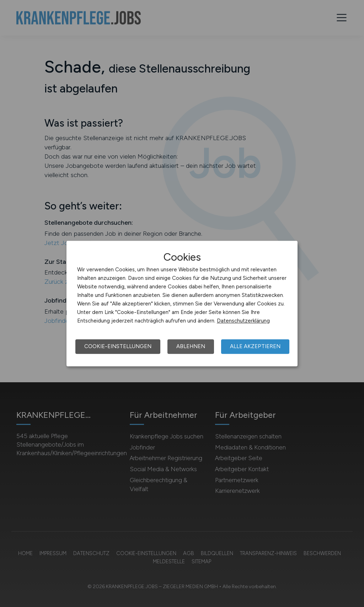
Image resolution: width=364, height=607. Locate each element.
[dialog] (182, 304)
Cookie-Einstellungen (118, 346)
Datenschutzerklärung (243, 321)
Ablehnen (191, 346)
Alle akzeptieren (255, 346)
